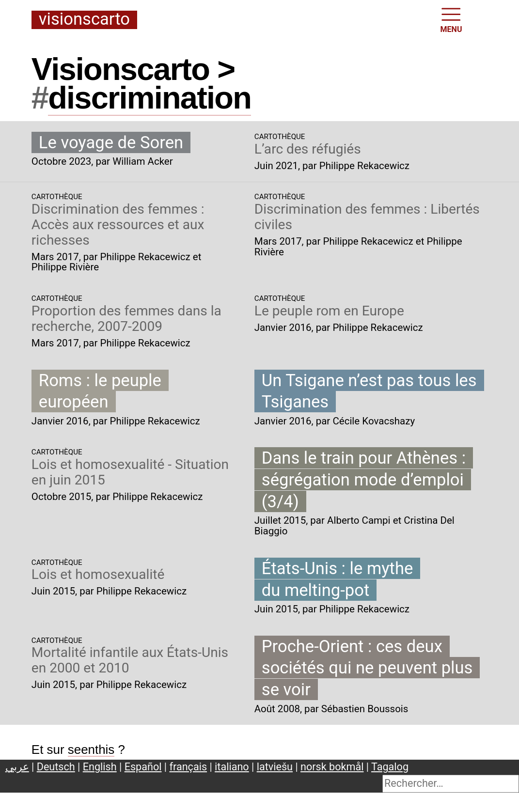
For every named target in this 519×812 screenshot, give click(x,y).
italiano (232, 767)
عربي (17, 767)
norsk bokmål (332, 767)
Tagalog (390, 767)
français (189, 767)
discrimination (149, 98)
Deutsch (56, 767)
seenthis (91, 750)
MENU (451, 19)
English (100, 767)
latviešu (275, 767)
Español (143, 767)
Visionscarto (84, 20)
